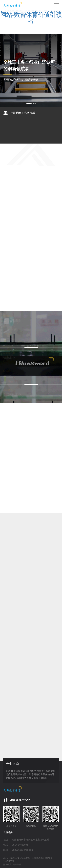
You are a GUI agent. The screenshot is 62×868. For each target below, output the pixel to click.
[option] (31, 71)
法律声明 (17, 865)
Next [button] (60, 71)
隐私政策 (7, 865)
